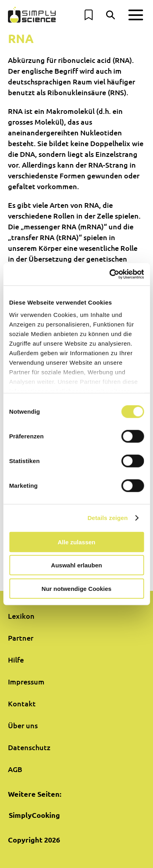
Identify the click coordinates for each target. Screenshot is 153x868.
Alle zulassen (76, 542)
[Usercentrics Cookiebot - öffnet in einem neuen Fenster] (110, 274)
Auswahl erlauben (76, 565)
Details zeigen (107, 518)
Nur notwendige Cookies (77, 588)
